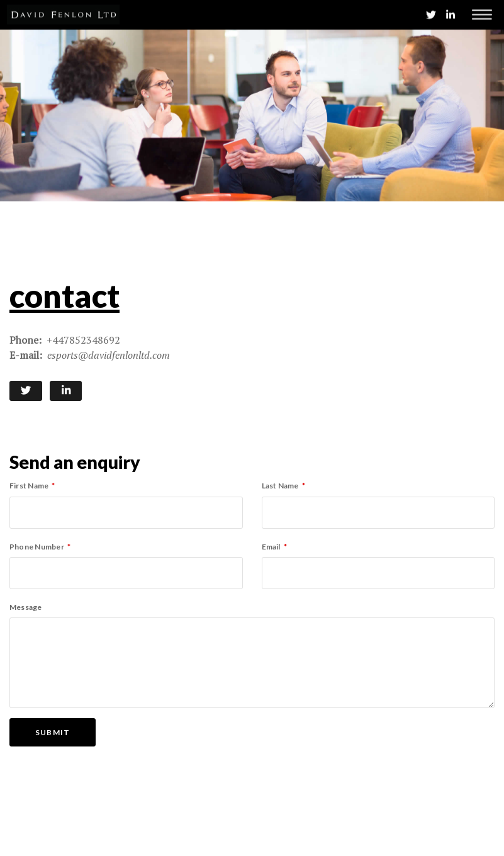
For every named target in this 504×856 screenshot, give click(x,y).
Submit (53, 732)
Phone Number (37, 547)
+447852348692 (83, 340)
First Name (29, 486)
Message (26, 607)
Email (271, 547)
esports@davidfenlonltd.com (109, 355)
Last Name (280, 486)
